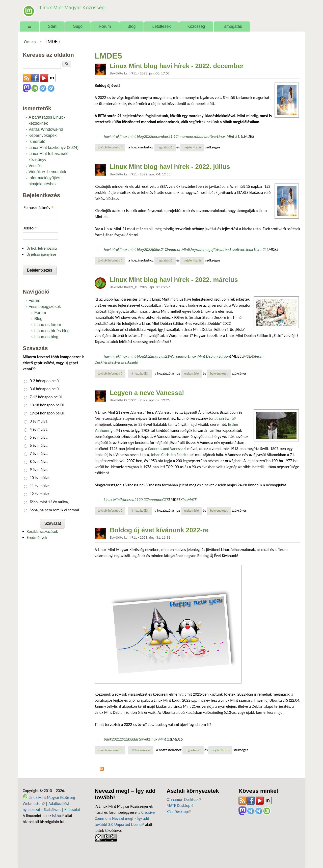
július (156, 249)
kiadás (133, 739)
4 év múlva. (39, 429)
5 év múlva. (39, 437)
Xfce (184, 500)
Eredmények (37, 537)
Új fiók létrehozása (42, 248)
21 (163, 249)
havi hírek (112, 136)
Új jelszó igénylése (41, 254)
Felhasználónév (38, 208)
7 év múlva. (39, 453)
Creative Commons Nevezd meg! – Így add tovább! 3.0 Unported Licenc (125, 818)
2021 (116, 739)
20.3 (142, 500)
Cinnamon (184, 136)
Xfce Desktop (179, 812)
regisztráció (165, 147)
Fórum (105, 26)
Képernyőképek (43, 135)
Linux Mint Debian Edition (209, 356)
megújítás (211, 249)
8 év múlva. (39, 462)
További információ (112, 147)
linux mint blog (132, 136)
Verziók (35, 166)
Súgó (78, 26)
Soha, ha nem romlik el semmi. (55, 510)
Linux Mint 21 (256, 249)
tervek (144, 739)
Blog (131, 26)
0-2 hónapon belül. (45, 381)
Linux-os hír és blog (52, 331)
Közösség (196, 26)
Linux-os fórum (48, 325)
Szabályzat (52, 810)
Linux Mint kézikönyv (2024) (53, 148)
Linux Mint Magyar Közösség (71, 7)
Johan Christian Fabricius (173, 455)
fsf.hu (58, 816)
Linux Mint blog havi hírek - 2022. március (174, 280)
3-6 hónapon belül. (45, 389)
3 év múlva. (39, 421)
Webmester (34, 804)
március (159, 356)
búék (108, 739)
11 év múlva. (40, 486)
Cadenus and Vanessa (167, 449)
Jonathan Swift (222, 418)
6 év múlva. (39, 445)
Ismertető (37, 141)
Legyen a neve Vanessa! (147, 393)
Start (52, 26)
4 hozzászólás (140, 510)
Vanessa (128, 500)
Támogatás (232, 26)
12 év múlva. (40, 494)
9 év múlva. (39, 470)
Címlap (30, 42)
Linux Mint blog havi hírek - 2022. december (177, 66)
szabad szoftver (205, 136)
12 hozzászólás (141, 750)
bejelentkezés (193, 147)
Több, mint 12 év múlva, (49, 502)
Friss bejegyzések (45, 307)
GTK (166, 500)
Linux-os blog (46, 337)
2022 (148, 136)
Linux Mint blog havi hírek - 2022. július (170, 167)
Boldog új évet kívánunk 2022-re (159, 530)
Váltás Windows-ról (46, 129)
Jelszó (30, 228)
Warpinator (179, 356)
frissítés (109, 362)
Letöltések (161, 26)
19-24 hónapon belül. (47, 413)
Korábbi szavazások (42, 531)
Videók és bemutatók (47, 172)
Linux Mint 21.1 (230, 136)
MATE (192, 500)
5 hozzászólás (140, 373)
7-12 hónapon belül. (46, 397)
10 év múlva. (40, 478)
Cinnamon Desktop (184, 799)
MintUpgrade (192, 249)
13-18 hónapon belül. (47, 405)
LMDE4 (247, 356)
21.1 (172, 136)
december (160, 136)
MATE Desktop (180, 806)
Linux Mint (112, 500)
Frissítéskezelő (127, 362)
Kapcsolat (72, 810)
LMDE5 (248, 136)
